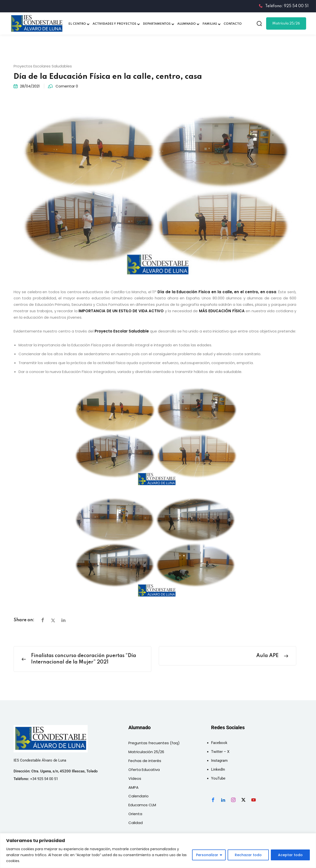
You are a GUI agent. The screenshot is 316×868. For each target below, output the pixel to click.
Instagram (219, 761)
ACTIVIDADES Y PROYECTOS (114, 24)
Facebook (219, 743)
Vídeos (135, 778)
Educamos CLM (142, 805)
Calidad (136, 823)
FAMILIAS (210, 24)
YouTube (218, 778)
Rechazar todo (248, 855)
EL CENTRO (77, 24)
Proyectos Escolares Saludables (43, 66)
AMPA (133, 787)
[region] (158, 851)
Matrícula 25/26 (286, 23)
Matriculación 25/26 (146, 752)
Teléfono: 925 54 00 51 (284, 6)
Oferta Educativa (144, 770)
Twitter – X (220, 752)
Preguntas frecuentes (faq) (154, 743)
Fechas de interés (145, 761)
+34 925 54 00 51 (44, 779)
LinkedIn (218, 769)
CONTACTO (233, 24)
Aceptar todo (290, 855)
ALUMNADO (187, 24)
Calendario (138, 796)
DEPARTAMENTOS (157, 24)
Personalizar (207, 855)
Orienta (135, 814)
